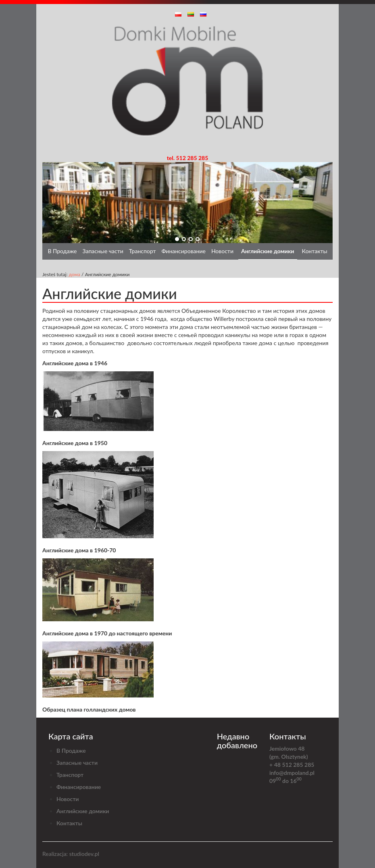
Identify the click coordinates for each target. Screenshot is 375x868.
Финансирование (184, 251)
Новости (222, 251)
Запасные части (103, 251)
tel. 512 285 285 (188, 158)
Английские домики (268, 251)
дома (74, 274)
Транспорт (143, 251)
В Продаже (62, 251)
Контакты (315, 251)
